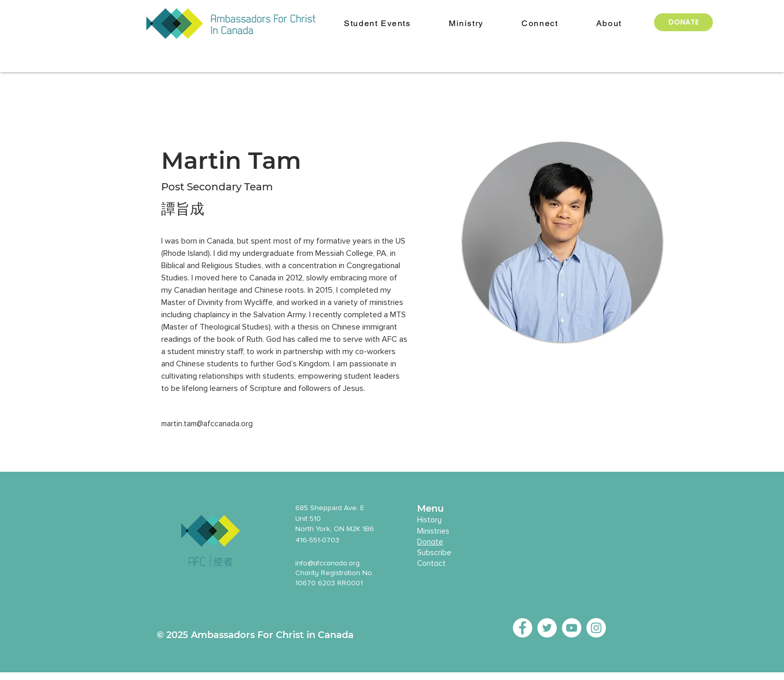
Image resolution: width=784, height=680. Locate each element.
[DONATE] (683, 22)
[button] (609, 24)
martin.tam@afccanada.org (207, 424)
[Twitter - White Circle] (547, 628)
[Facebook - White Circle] (522, 628)
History (429, 520)
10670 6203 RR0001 (329, 583)
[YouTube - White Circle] (572, 628)
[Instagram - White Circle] (596, 628)
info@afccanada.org (328, 563)
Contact (431, 563)
